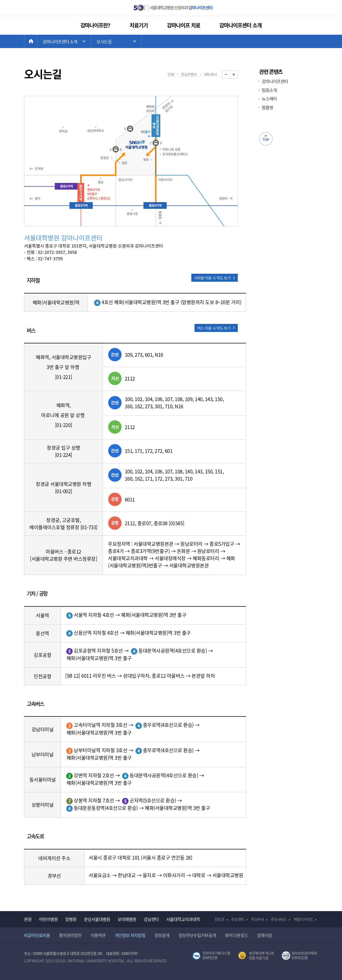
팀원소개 (269, 90)
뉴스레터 (269, 99)
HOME (37, 41)
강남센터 (151, 919)
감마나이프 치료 (184, 25)
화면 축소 (230, 75)
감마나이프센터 (275, 81)
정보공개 (162, 935)
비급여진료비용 (37, 935)
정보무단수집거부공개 (197, 935)
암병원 (71, 919)
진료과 (219, 919)
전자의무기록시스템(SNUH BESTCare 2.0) (211, 956)
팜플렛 (267, 107)
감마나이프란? (95, 25)
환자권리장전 (70, 935)
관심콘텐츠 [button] (189, 74)
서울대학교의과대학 (183, 919)
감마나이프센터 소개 (240, 25)
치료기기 (139, 25)
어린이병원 (48, 919)
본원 (28, 919)
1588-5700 (129, 953)
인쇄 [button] (171, 74)
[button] (215, 278)
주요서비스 (279, 919)
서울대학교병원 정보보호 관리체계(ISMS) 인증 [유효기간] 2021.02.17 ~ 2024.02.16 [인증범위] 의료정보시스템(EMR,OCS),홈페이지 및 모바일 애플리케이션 (300, 956)
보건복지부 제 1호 (256, 956)
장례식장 (265, 935)
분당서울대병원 (97, 919)
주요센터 (238, 919)
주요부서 (257, 919)
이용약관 (98, 935)
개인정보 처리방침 (130, 935)
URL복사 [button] (210, 74)
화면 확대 (238, 75)
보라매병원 (127, 919)
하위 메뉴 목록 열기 (116, 41)
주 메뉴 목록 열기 (64, 41)
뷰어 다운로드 (237, 935)
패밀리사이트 (303, 919)
